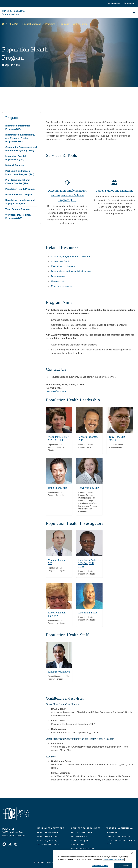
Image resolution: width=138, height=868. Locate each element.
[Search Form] (129, 3)
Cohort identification (61, 261)
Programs (50, 24)
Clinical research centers (48, 845)
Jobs (73, 853)
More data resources (62, 286)
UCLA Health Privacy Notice (94, 862)
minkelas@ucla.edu (56, 391)
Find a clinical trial (79, 836)
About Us (13, 24)
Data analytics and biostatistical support (71, 271)
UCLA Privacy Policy (70, 862)
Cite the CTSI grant (80, 840)
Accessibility (53, 862)
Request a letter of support (49, 836)
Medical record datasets (63, 266)
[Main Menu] (134, 13)
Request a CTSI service (47, 832)
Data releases (58, 276)
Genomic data (58, 281)
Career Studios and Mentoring (114, 191)
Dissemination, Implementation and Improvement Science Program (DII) (67, 195)
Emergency (39, 862)
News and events (79, 845)
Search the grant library (47, 840)
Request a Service (32, 24)
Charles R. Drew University (118, 836)
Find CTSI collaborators (82, 832)
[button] (114, 3)
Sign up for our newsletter (83, 849)
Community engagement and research (71, 256)
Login (112, 862)
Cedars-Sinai (111, 832)
